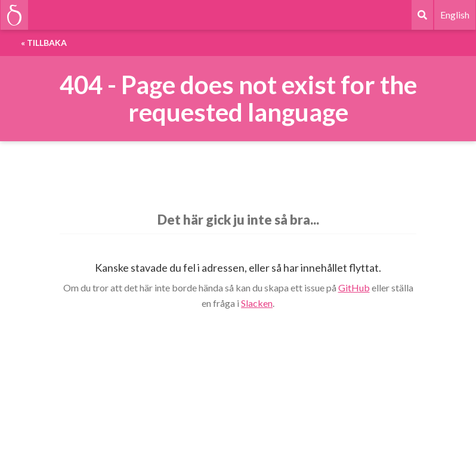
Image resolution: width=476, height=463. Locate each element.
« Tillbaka (44, 43)
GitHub (354, 288)
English (455, 15)
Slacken (257, 303)
